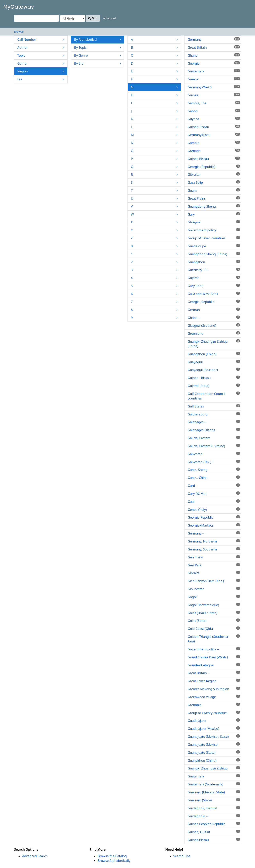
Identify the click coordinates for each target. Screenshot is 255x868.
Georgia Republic (214, 517)
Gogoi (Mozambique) (214, 605)
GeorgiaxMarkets (214, 525)
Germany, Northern (214, 541)
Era (41, 79)
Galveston (214, 454)
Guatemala (214, 71)
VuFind (13, 6)
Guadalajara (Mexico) (214, 729)
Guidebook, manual (214, 808)
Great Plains (214, 198)
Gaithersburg (214, 414)
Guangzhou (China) (214, 354)
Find (93, 18)
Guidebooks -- (214, 816)
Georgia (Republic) (214, 167)
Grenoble (214, 705)
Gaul (214, 502)
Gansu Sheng (214, 470)
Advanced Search (35, 856)
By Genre (98, 56)
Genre (41, 64)
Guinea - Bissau (214, 378)
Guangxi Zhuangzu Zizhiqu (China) (214, 344)
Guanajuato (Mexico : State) (214, 737)
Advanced (110, 18)
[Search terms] (36, 18)
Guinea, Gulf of (214, 832)
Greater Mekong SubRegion (214, 689)
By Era (98, 64)
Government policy (214, 230)
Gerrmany (214, 557)
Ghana (214, 55)
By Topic (98, 48)
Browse (19, 32)
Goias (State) (214, 621)
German (214, 310)
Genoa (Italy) (214, 510)
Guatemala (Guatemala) (214, 784)
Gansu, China (214, 478)
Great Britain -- (214, 673)
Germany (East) (214, 135)
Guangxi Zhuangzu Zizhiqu (214, 768)
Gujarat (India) (214, 386)
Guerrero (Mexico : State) (214, 792)
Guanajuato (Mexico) (214, 745)
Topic (41, 56)
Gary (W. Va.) (214, 494)
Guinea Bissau (214, 159)
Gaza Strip (214, 182)
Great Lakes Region (214, 681)
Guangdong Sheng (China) (214, 254)
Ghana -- (214, 318)
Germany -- (214, 533)
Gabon (214, 111)
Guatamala (214, 776)
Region (41, 71)
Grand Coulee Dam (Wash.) (214, 657)
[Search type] (72, 18)
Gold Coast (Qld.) (214, 629)
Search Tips (182, 856)
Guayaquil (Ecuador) (214, 370)
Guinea (214, 95)
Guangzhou (214, 262)
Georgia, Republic (214, 302)
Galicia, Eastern (214, 438)
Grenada (214, 151)
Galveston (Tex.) (214, 462)
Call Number (41, 40)
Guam (214, 190)
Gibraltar (214, 175)
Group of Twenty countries (214, 713)
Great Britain (214, 47)
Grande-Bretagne (214, 665)
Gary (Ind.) (214, 286)
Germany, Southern (214, 549)
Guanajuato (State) (214, 753)
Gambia (214, 143)
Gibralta (214, 573)
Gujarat (214, 278)
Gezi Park (214, 565)
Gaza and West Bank (214, 294)
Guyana (214, 119)
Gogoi (214, 597)
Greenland (214, 333)
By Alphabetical (98, 40)
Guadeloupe (214, 246)
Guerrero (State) (214, 800)
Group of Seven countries (214, 238)
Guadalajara (214, 721)
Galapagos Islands (214, 430)
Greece (214, 79)
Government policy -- (214, 649)
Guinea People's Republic (214, 824)
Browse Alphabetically (114, 861)
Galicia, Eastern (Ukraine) (214, 446)
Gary (214, 214)
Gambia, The (214, 103)
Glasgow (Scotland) (214, 325)
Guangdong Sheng (214, 206)
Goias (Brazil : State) (214, 613)
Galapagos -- (214, 422)
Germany (214, 39)
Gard (214, 486)
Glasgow (214, 222)
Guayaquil (214, 362)
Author (41, 48)
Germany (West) (214, 87)
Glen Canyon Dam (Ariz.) (214, 581)
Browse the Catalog (112, 856)
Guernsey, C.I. (214, 270)
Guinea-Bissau (214, 127)
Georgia (214, 63)
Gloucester (214, 589)
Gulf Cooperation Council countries (214, 396)
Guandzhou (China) (214, 760)
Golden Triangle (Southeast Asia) (214, 639)
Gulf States (214, 406)
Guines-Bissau (214, 840)
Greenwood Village (214, 697)
